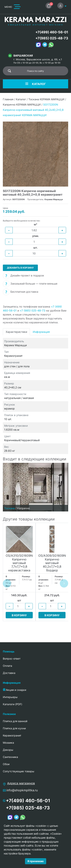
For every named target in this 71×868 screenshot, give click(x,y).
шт (19, 600)
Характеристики (16, 332)
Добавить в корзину (20, 268)
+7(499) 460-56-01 (52, 32)
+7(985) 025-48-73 (52, 38)
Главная (8, 99)
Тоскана (9, 508)
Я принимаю (36, 861)
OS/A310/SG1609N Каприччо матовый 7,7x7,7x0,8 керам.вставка (19, 563)
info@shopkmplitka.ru (22, 790)
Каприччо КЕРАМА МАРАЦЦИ (22, 104)
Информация (41, 332)
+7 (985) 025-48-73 (32, 310)
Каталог (21, 99)
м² (35, 224)
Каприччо (23, 508)
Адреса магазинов (21, 783)
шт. (35, 248)
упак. (36, 236)
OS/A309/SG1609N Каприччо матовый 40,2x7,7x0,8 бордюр (52, 563)
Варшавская (23, 55)
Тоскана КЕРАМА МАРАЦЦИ (46, 99)
